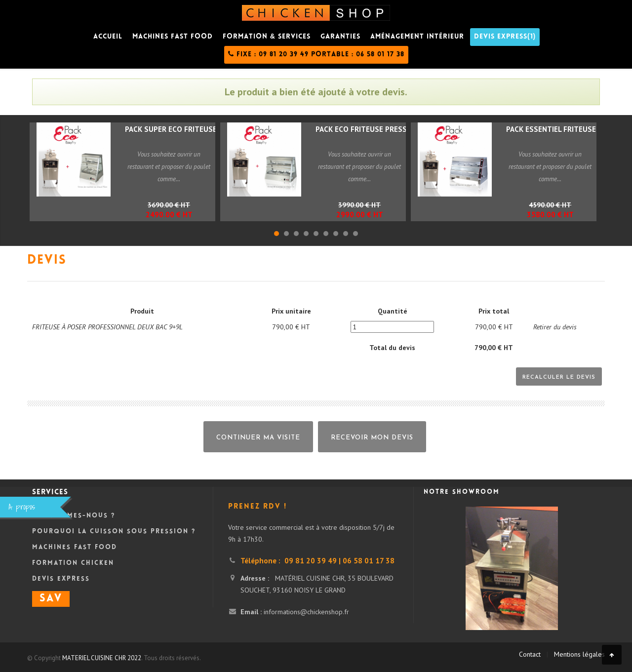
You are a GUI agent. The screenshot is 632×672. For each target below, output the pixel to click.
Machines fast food (173, 37)
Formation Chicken (73, 563)
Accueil (108, 37)
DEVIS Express (61, 579)
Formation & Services (267, 37)
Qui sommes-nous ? (74, 516)
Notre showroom (462, 492)
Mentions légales (579, 654)
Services (50, 493)
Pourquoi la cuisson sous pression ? (114, 532)
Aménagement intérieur (417, 37)
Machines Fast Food (75, 548)
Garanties (340, 37)
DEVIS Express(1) (505, 37)
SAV (51, 599)
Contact (530, 654)
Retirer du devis (555, 327)
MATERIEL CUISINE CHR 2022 (102, 658)
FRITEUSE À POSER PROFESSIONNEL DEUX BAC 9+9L (107, 327)
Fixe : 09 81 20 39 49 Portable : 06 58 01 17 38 (316, 54)
